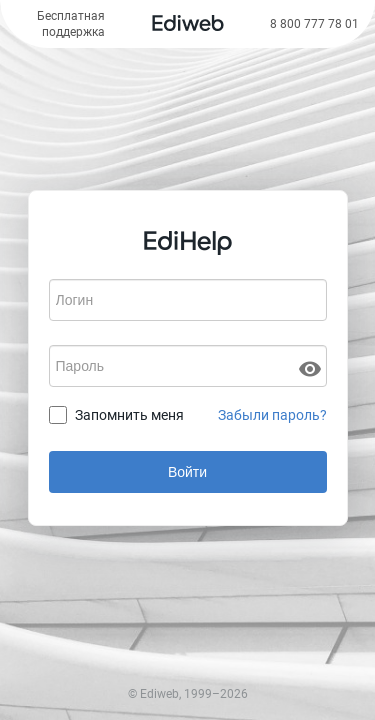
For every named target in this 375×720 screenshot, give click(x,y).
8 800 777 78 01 (314, 24)
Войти (187, 472)
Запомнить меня (129, 415)
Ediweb (159, 694)
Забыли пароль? (272, 415)
